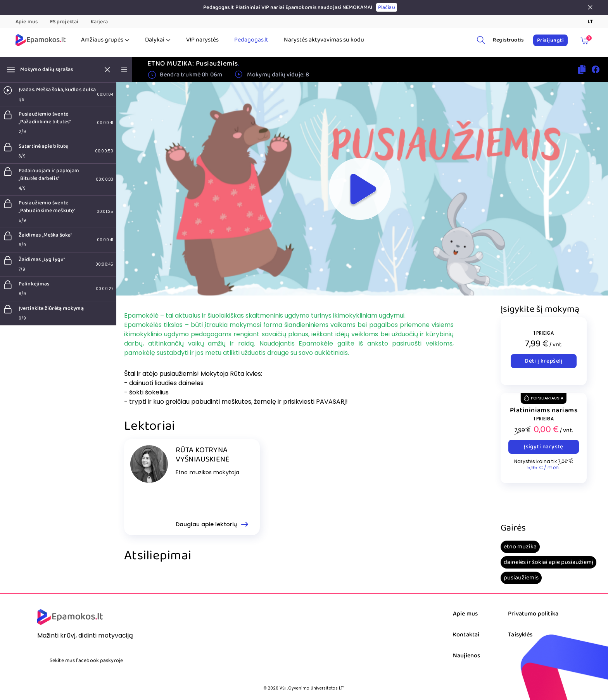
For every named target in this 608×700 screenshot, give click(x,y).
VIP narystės (202, 40)
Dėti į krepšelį (544, 361)
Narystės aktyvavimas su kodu (324, 40)
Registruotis (508, 40)
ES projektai (64, 22)
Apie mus (27, 22)
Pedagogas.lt (251, 40)
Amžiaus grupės (105, 40)
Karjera (99, 22)
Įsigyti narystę (544, 447)
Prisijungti (550, 40)
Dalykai (158, 40)
